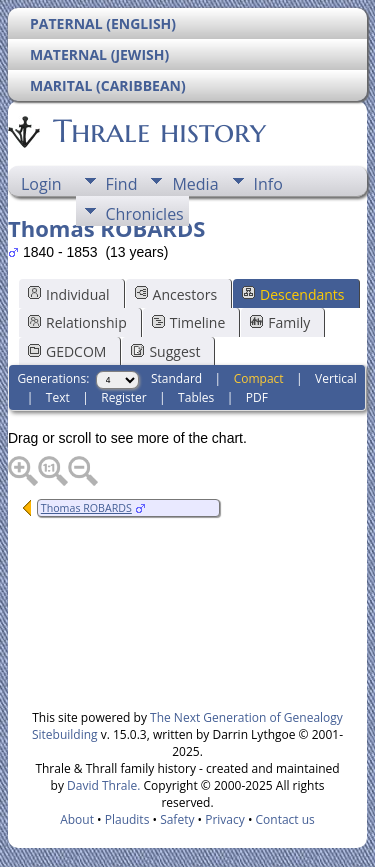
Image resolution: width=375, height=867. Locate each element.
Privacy (225, 819)
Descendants (293, 294)
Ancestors (176, 294)
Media (195, 184)
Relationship (77, 322)
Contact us (285, 819)
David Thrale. (102, 785)
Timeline (189, 322)
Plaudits (127, 819)
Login (41, 184)
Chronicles (145, 214)
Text (58, 397)
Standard (176, 378)
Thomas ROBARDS (86, 508)
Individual (69, 294)
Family (280, 322)
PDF (257, 397)
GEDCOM (67, 351)
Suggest (165, 351)
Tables (196, 397)
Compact (259, 378)
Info (268, 184)
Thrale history (158, 131)
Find (122, 184)
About (77, 819)
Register (123, 397)
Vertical (336, 378)
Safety (177, 819)
